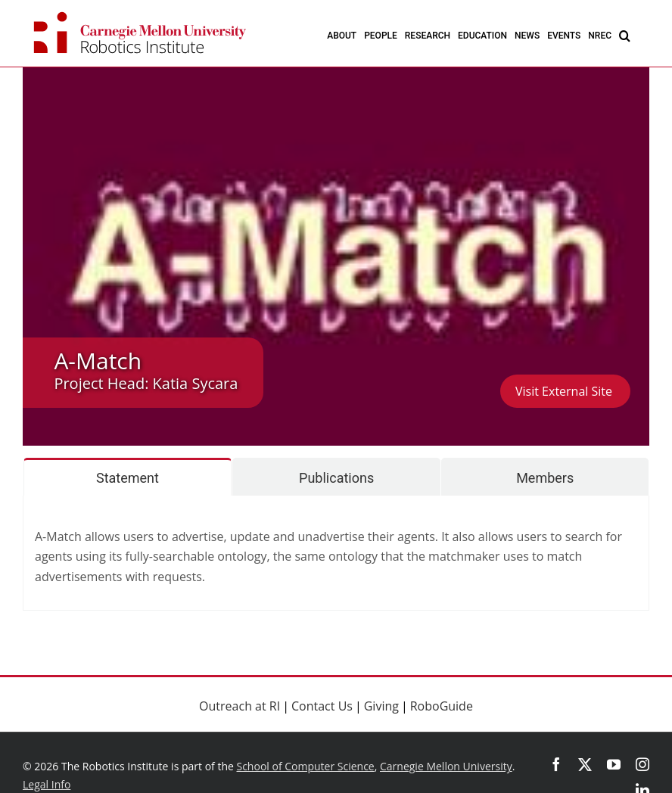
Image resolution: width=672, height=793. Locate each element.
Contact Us (322, 706)
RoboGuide (442, 706)
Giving (381, 706)
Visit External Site (565, 391)
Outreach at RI (240, 706)
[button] (625, 35)
